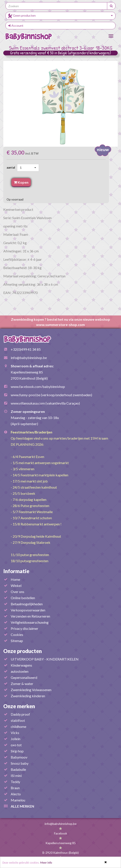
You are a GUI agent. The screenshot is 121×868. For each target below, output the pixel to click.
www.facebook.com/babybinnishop (38, 386)
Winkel (16, 585)
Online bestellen (23, 598)
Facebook (61, 833)
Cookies (17, 635)
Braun (15, 788)
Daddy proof (20, 714)
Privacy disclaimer (25, 628)
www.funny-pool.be (25, 395)
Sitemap (17, 641)
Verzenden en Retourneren (30, 616)
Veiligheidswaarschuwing (30, 622)
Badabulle (18, 769)
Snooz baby (20, 763)
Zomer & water (22, 684)
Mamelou (18, 800)
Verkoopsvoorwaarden (28, 610)
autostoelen (20, 671)
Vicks (15, 733)
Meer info (46, 863)
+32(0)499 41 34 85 (26, 349)
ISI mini (16, 776)
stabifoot (18, 720)
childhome (18, 726)
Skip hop (17, 751)
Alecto (16, 794)
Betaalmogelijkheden (27, 604)
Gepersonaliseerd (24, 677)
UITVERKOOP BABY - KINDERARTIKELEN (45, 659)
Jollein (16, 739)
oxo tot (16, 745)
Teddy (15, 782)
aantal (11, 167)
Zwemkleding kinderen (28, 696)
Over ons (18, 592)
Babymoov (19, 757)
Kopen (21, 182)
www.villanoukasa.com (28, 403)
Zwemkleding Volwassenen (31, 690)
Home (15, 579)
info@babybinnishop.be (29, 358)
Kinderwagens (21, 665)
